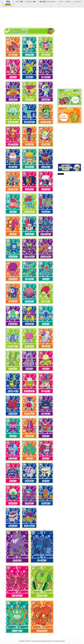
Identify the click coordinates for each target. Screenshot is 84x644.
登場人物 (69, 61)
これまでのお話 (69, 53)
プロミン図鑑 (69, 68)
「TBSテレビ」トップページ (8, 2)
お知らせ (69, 29)
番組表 (8, 4)
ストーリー (69, 37)
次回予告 (69, 45)
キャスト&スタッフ (69, 84)
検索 (20, 4)
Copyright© (22, 641)
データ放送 (69, 76)
